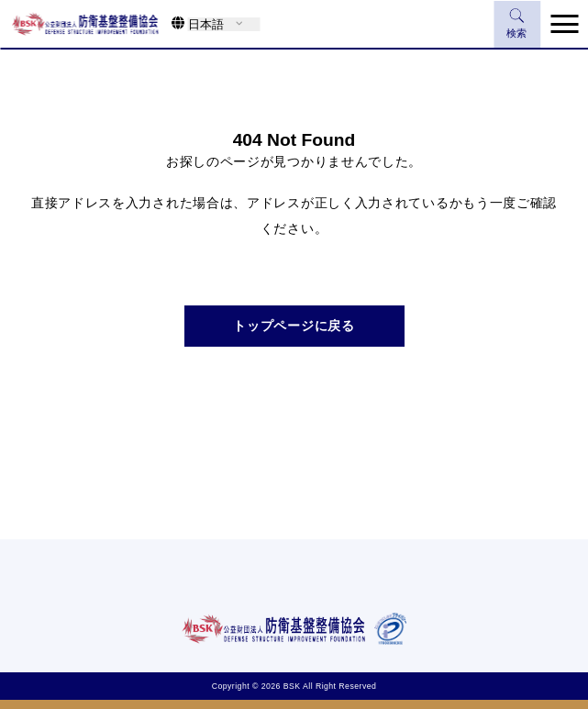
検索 (517, 23)
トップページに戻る (294, 326)
